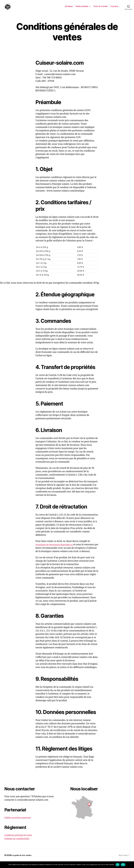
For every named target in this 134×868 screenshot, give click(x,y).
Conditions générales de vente (21, 842)
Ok (118, 865)
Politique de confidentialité (19, 845)
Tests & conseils (100, 8)
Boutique (69, 8)
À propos (114, 8)
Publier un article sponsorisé (20, 824)
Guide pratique (82, 8)
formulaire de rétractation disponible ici (57, 548)
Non (123, 865)
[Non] (131, 865)
